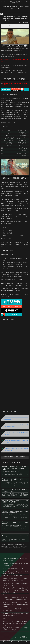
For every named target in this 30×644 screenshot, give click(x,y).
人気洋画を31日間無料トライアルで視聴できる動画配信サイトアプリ (15, 457)
